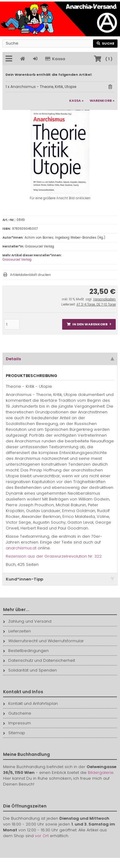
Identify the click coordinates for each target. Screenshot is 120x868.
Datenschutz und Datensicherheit (39, 660)
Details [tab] (60, 359)
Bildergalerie (101, 773)
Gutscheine (17, 713)
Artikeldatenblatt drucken (30, 275)
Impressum (17, 723)
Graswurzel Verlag (17, 260)
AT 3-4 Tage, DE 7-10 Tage (96, 304)
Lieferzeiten (17, 631)
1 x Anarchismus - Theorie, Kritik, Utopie (41, 87)
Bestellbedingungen (26, 651)
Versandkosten (104, 299)
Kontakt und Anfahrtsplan (30, 703)
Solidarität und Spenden (30, 670)
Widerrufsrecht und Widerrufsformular (43, 641)
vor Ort (42, 836)
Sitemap (14, 733)
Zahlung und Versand (27, 621)
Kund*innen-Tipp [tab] (60, 579)
